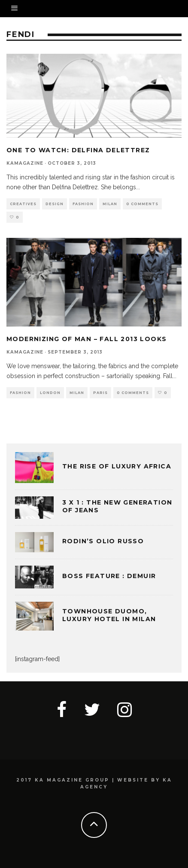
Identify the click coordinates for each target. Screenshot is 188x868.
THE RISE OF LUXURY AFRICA (117, 466)
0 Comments (142, 204)
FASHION (83, 204)
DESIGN (55, 204)
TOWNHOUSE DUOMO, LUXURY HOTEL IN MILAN (109, 615)
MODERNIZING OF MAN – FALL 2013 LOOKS (86, 339)
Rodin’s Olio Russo (103, 541)
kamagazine (25, 163)
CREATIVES (23, 204)
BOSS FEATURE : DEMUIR (109, 576)
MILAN (110, 204)
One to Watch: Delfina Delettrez (78, 150)
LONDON (50, 393)
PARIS (100, 393)
